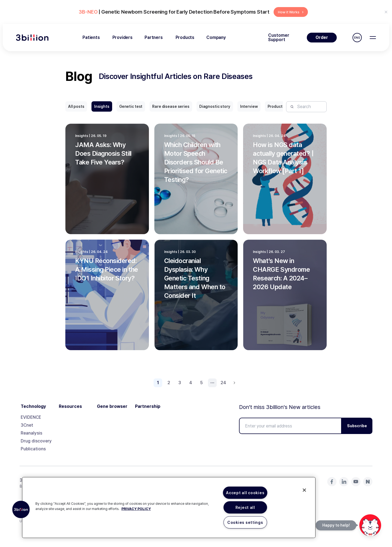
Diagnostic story (215, 106)
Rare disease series (171, 106)
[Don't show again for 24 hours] (386, 12)
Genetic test (131, 106)
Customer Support (279, 38)
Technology (33, 407)
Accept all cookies (245, 493)
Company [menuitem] (216, 37)
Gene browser (112, 407)
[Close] (304, 490)
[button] (21, 509)
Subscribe (357, 426)
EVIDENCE (31, 417)
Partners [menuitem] (154, 37)
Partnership (148, 407)
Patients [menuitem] (91, 37)
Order (322, 37)
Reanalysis (31, 433)
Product (275, 106)
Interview (249, 106)
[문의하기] (370, 525)
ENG (357, 38)
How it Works (291, 12)
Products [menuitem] (185, 37)
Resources (70, 407)
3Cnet (27, 425)
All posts (76, 106)
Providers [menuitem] (122, 37)
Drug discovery (36, 441)
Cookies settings (245, 522)
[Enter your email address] (290, 426)
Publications (33, 449)
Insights (102, 106)
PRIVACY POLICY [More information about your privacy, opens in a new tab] (136, 509)
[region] (169, 508)
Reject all (245, 507)
